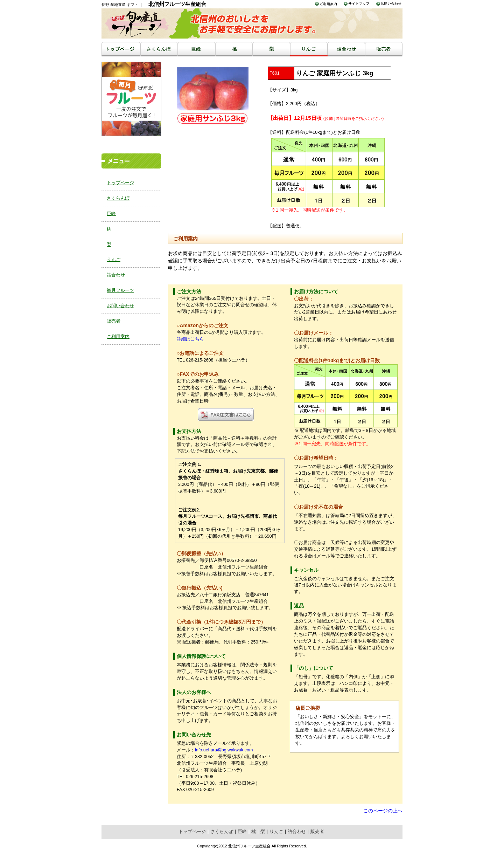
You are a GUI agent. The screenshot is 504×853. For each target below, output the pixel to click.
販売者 (114, 321)
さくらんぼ (118, 198)
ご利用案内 (118, 337)
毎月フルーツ (120, 290)
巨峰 (111, 214)
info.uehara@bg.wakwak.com (224, 750)
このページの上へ (383, 811)
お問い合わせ (120, 306)
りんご (114, 260)
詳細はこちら (190, 339)
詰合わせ (116, 275)
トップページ (120, 183)
